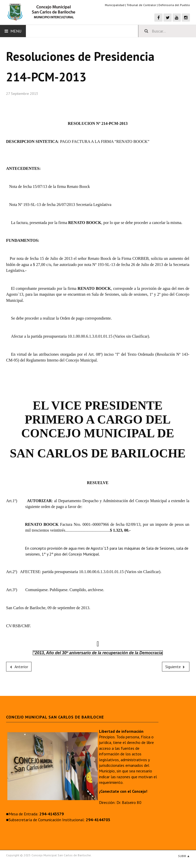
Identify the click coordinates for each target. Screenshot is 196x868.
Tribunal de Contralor (141, 5)
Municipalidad (115, 5)
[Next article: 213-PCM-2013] (176, 667)
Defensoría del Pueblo (174, 5)
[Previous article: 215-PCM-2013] (19, 667)
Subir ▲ (184, 856)
